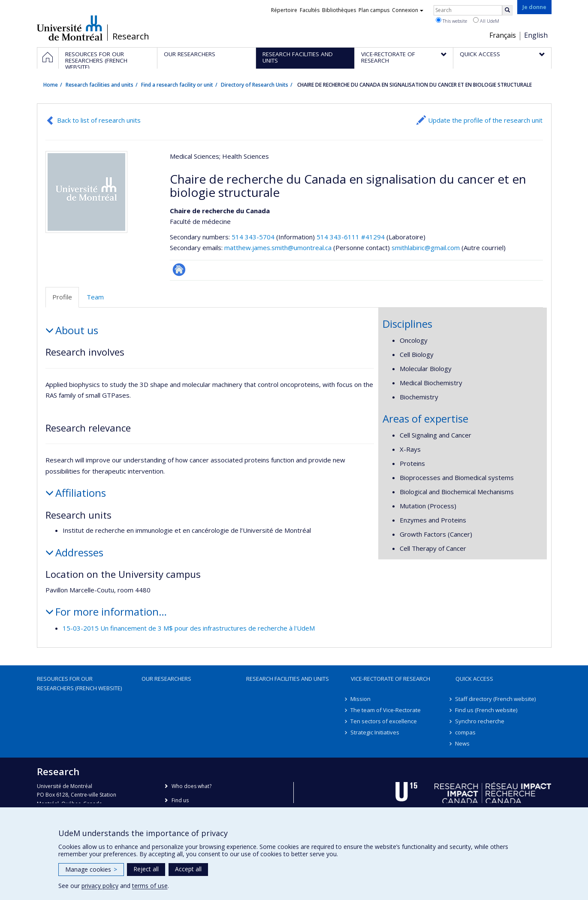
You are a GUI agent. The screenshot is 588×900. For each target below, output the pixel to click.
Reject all (146, 869)
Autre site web (179, 270)
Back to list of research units (99, 120)
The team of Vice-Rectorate (386, 710)
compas (466, 732)
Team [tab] (95, 297)
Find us (180, 800)
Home (51, 85)
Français (503, 35)
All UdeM (486, 21)
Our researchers (166, 679)
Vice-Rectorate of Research (390, 679)
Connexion (408, 10)
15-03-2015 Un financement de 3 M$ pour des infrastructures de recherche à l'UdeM (189, 628)
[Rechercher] (507, 10)
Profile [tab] (62, 297)
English (536, 35)
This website (451, 21)
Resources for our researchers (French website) (79, 683)
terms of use (150, 886)
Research (131, 36)
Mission (361, 699)
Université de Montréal (70, 28)
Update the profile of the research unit (485, 120)
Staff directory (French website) (496, 699)
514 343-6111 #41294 (351, 237)
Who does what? (191, 786)
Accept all (188, 869)
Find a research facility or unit (177, 85)
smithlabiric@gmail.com (426, 248)
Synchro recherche (480, 721)
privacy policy (100, 886)
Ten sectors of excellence (384, 721)
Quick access (474, 679)
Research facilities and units (100, 85)
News (463, 743)
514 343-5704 (254, 237)
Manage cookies (91, 869)
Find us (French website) (487, 710)
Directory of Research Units (255, 85)
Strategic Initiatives (375, 732)
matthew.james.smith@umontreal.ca (278, 248)
